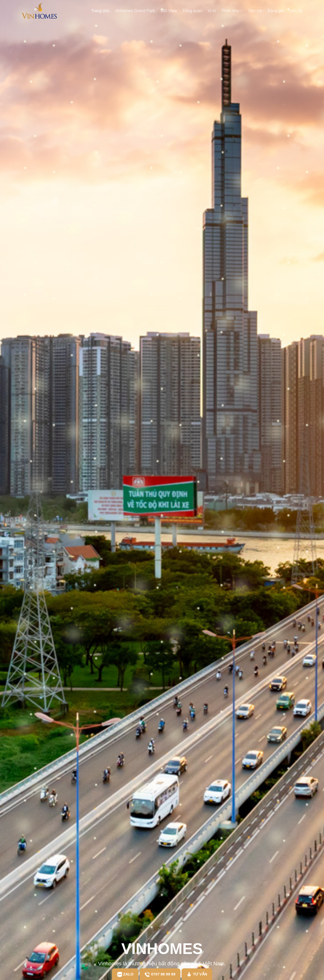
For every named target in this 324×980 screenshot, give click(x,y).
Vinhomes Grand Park (135, 11)
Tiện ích (255, 11)
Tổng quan (192, 11)
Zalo (125, 974)
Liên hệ (296, 11)
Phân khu (232, 11)
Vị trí (212, 11)
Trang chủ (100, 11)
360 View (169, 11)
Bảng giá (276, 11)
